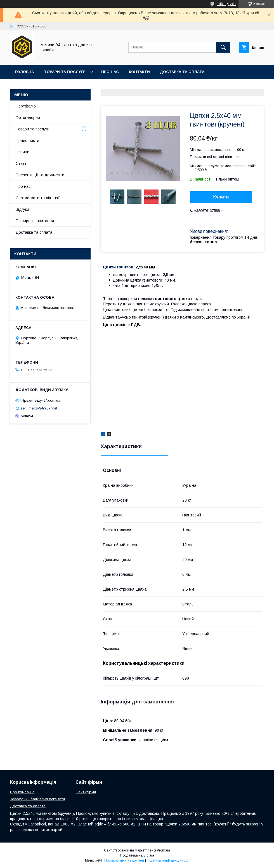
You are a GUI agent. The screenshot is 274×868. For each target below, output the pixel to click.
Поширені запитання (35, 221)
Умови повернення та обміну (47, 86)
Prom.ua (163, 850)
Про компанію (22, 792)
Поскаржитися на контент (124, 860)
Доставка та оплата (182, 72)
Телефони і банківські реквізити (37, 799)
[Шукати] (223, 47)
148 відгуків (226, 4)
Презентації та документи (40, 175)
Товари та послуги (65, 72)
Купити (221, 197)
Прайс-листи (27, 141)
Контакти (139, 72)
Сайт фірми (86, 792)
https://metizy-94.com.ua (40, 400)
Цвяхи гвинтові (119, 267)
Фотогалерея (28, 118)
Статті (22, 163)
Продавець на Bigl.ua (137, 855)
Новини (23, 152)
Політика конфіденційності (168, 860)
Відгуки (22, 209)
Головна (24, 72)
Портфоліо (26, 106)
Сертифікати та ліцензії (38, 198)
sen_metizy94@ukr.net (39, 408)
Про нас (110, 72)
